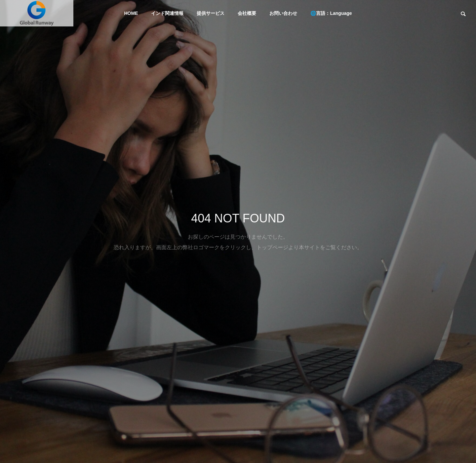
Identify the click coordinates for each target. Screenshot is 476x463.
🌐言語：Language (331, 13)
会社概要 (247, 13)
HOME (131, 13)
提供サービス (211, 13)
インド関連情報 (167, 13)
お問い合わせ (283, 13)
